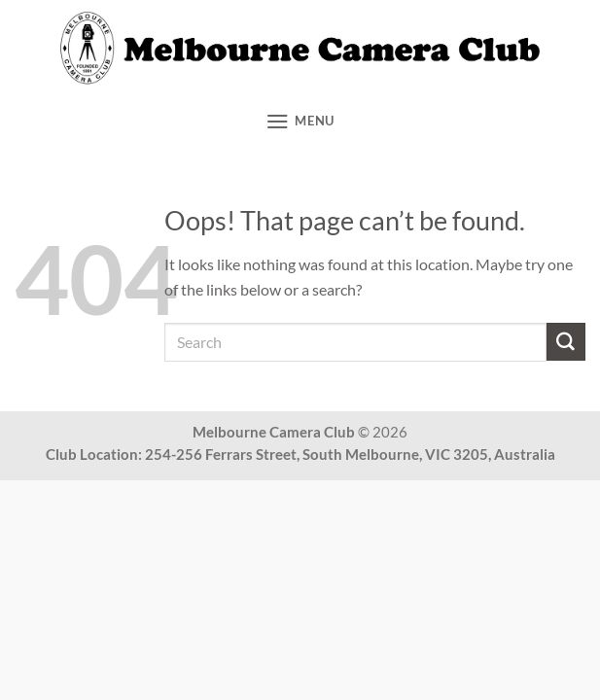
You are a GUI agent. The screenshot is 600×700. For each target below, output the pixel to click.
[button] (300, 121)
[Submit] (566, 342)
